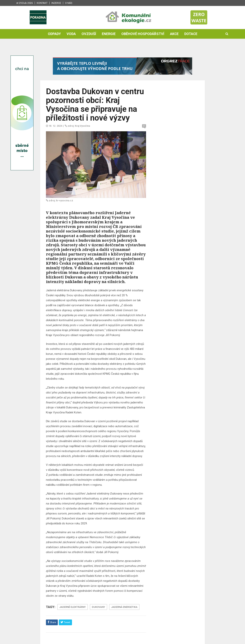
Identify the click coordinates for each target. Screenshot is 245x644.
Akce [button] (174, 34)
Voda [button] (71, 34)
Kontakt (42, 3)
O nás (69, 3)
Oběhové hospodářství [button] (143, 34)
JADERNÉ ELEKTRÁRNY (73, 607)
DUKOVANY (98, 607)
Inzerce (56, 3)
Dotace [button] (191, 34)
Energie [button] (109, 34)
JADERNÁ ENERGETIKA (124, 607)
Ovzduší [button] (89, 34)
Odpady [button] (54, 34)
